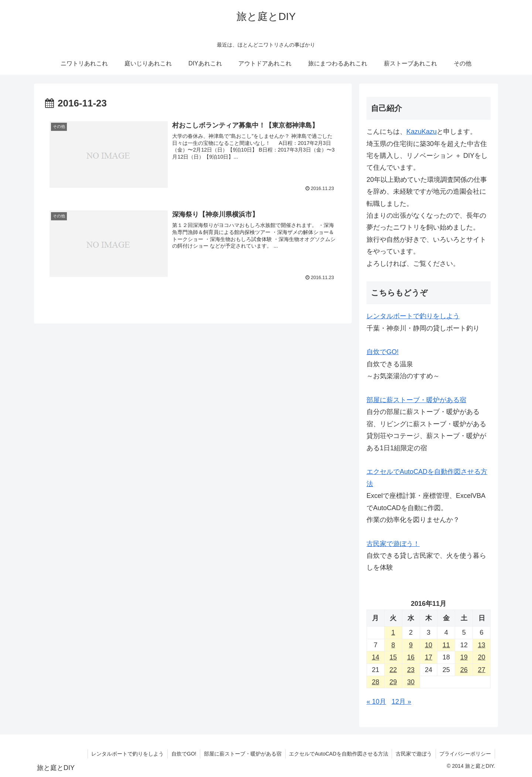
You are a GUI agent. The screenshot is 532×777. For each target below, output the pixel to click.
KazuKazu (422, 132)
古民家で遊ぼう (413, 754)
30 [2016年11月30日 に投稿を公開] (411, 682)
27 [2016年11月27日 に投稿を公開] (482, 670)
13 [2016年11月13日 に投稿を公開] (482, 645)
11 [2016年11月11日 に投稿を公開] (446, 645)
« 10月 (376, 702)
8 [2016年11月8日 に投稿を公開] (393, 645)
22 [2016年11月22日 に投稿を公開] (393, 670)
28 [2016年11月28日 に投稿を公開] (375, 682)
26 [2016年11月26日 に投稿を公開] (464, 670)
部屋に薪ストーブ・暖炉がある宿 (416, 400)
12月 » (401, 702)
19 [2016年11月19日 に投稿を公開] (464, 657)
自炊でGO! (383, 352)
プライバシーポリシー (465, 754)
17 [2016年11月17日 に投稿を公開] (429, 657)
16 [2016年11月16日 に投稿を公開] (411, 657)
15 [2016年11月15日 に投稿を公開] (393, 657)
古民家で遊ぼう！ (393, 544)
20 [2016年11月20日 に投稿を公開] (482, 657)
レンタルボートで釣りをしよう (413, 316)
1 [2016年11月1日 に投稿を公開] (393, 632)
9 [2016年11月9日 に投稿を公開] (411, 645)
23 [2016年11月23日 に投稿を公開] (411, 670)
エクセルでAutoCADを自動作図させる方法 (338, 754)
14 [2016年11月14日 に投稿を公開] (375, 657)
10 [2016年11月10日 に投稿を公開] (429, 645)
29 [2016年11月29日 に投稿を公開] (393, 682)
